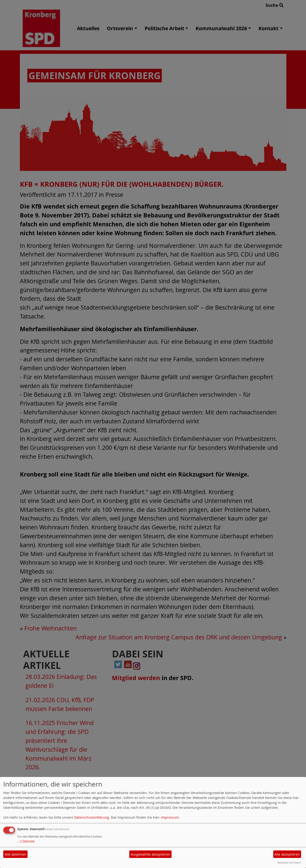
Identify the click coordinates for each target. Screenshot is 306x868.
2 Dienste (26, 841)
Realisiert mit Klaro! (289, 863)
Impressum (170, 817)
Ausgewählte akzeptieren (150, 854)
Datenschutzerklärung (92, 817)
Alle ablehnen (16, 854)
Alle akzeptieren (287, 854)
